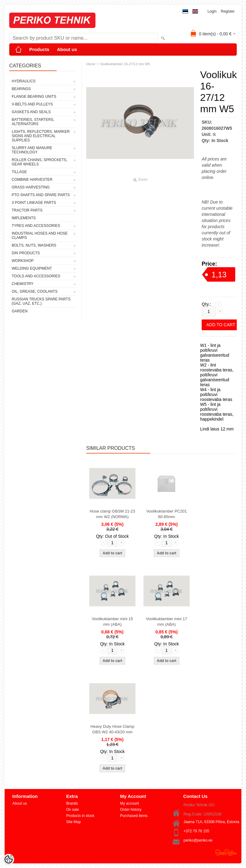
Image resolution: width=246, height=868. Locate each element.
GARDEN (20, 311)
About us (67, 49)
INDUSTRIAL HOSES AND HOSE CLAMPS (40, 236)
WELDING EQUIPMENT (32, 268)
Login (212, 11)
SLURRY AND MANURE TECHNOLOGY (32, 150)
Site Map (73, 822)
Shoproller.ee (226, 853)
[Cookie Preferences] (9, 859)
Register (228, 11)
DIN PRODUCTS (26, 253)
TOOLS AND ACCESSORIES (36, 276)
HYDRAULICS (24, 81)
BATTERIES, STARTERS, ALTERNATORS (33, 122)
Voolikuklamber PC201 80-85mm (167, 514)
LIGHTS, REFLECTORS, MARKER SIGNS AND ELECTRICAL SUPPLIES (41, 136)
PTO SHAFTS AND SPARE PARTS (41, 195)
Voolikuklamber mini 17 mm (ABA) (167, 622)
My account (129, 803)
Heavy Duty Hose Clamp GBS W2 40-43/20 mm (112, 729)
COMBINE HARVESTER (32, 180)
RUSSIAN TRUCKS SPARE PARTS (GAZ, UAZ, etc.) (41, 301)
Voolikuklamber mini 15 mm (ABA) (112, 622)
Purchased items (134, 816)
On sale (73, 810)
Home (91, 64)
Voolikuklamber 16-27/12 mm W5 (125, 64)
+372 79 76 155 (196, 831)
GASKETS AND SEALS (31, 112)
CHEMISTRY (22, 284)
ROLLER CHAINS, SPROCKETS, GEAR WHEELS (40, 162)
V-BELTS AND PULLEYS (32, 104)
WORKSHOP (23, 261)
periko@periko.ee (198, 840)
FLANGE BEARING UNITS (34, 97)
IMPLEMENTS (24, 218)
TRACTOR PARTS (27, 210)
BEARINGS (21, 89)
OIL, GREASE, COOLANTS (35, 291)
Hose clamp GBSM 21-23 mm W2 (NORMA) (112, 514)
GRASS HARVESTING (31, 187)
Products (39, 49)
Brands (72, 803)
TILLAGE (19, 172)
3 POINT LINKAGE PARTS (34, 203)
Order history (131, 810)
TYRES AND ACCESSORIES (36, 226)
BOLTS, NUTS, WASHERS (34, 245)
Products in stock (80, 816)
